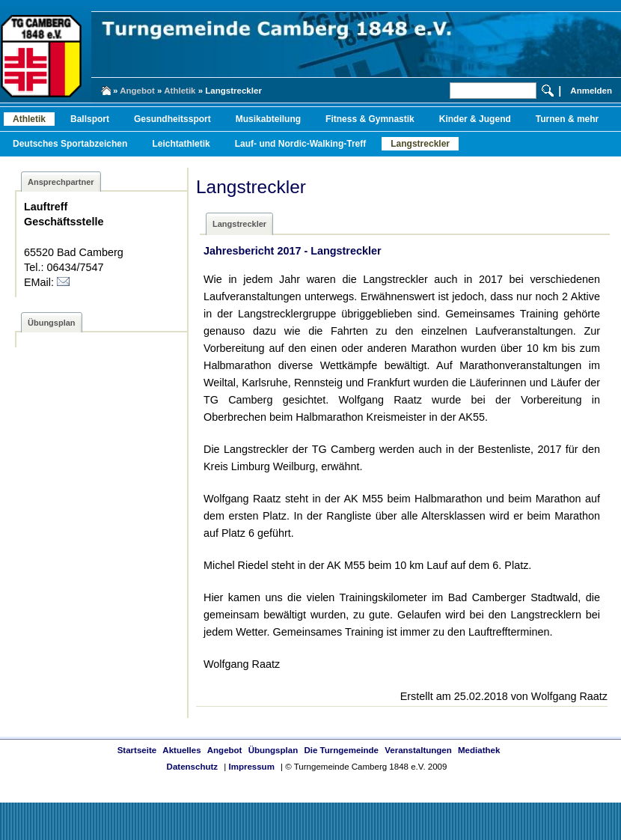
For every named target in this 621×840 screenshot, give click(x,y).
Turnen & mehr (567, 119)
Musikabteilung (268, 119)
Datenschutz (192, 767)
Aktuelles (181, 750)
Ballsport (90, 119)
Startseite (137, 750)
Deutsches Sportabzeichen (70, 144)
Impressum (251, 767)
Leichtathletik (181, 144)
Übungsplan (273, 750)
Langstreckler (420, 144)
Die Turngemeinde (341, 750)
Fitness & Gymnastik (370, 119)
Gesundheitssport (172, 119)
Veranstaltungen (418, 750)
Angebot (137, 91)
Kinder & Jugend (475, 119)
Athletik (180, 91)
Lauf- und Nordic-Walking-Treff (301, 144)
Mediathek (479, 750)
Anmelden (591, 91)
